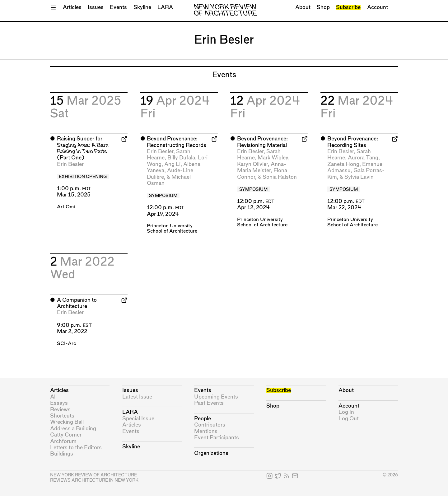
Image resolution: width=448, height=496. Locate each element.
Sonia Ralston (280, 177)
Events (118, 7)
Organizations (211, 453)
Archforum (63, 441)
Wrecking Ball (67, 422)
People (203, 419)
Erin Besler (70, 164)
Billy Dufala (181, 158)
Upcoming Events (216, 397)
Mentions (206, 431)
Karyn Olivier (252, 164)
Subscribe (348, 7)
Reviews (60, 410)
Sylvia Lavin (359, 177)
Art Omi (66, 207)
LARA (165, 7)
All (53, 397)
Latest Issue (137, 397)
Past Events (209, 403)
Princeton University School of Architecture (172, 229)
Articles (72, 7)
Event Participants (217, 438)
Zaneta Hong (343, 164)
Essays (59, 403)
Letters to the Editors (76, 448)
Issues (96, 7)
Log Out (349, 419)
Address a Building (73, 429)
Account (378, 7)
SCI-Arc (66, 344)
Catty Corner (66, 435)
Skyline (142, 7)
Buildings (62, 454)
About (303, 7)
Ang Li (172, 164)
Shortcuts (62, 416)
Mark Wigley (273, 158)
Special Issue (138, 419)
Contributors (210, 425)
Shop (323, 7)
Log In (346, 412)
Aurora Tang (363, 158)
